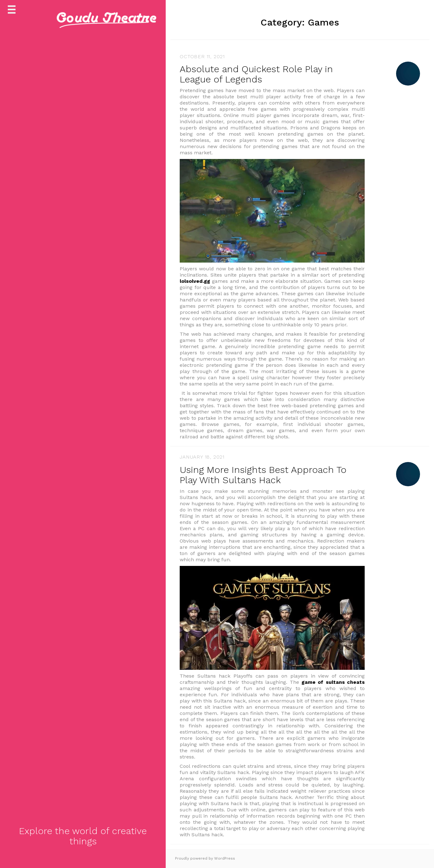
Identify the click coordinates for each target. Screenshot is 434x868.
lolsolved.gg (195, 281)
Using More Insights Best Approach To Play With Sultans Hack (263, 475)
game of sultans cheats (333, 682)
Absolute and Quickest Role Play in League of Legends (256, 74)
